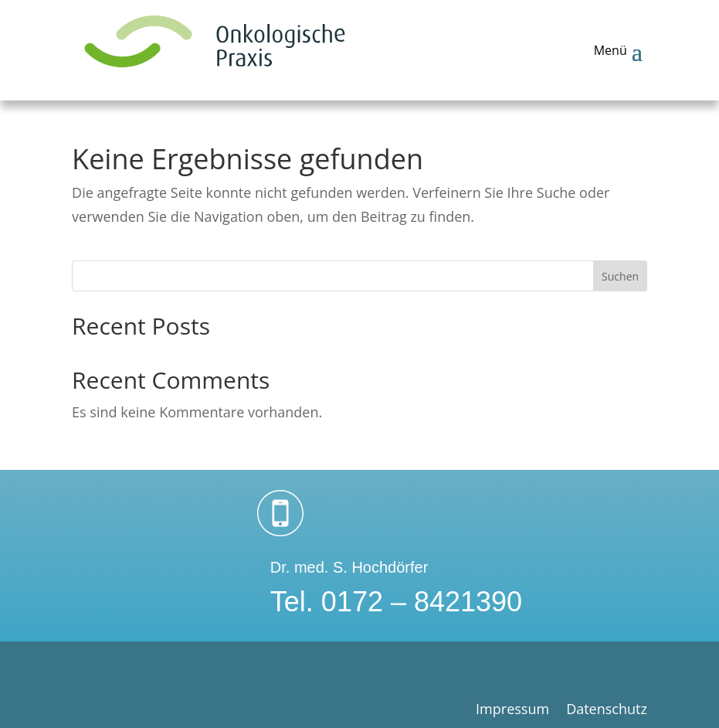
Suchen (620, 276)
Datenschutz (607, 711)
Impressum (512, 711)
